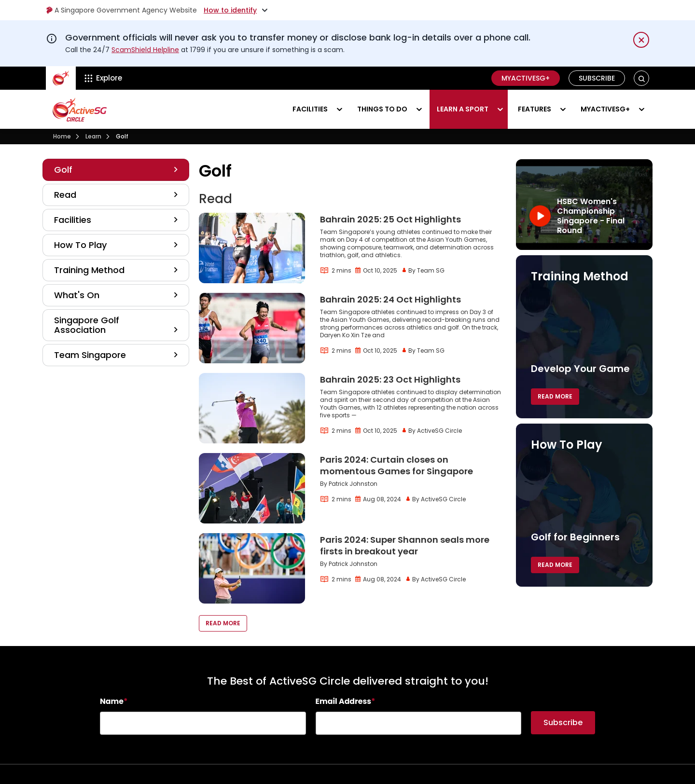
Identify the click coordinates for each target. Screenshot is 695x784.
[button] (642, 78)
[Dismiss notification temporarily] (641, 40)
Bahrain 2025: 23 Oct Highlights (390, 379)
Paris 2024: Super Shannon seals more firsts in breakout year (405, 545)
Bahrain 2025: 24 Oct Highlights (390, 299)
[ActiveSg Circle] (61, 78)
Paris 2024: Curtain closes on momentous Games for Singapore (396, 465)
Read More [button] (223, 623)
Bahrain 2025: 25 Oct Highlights (390, 219)
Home (62, 136)
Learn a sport (463, 109)
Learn (93, 136)
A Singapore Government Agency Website (121, 10)
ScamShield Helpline (145, 50)
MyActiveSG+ (526, 78)
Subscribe (597, 78)
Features (535, 109)
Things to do (382, 109)
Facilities (310, 109)
